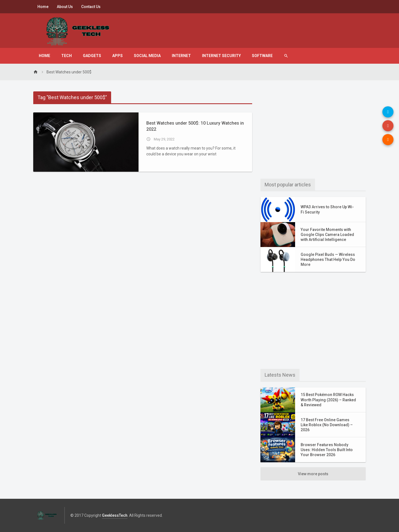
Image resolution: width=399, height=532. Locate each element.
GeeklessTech (115, 515)
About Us (65, 7)
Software (262, 56)
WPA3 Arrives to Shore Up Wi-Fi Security (327, 209)
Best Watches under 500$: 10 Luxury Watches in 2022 (195, 126)
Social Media (147, 56)
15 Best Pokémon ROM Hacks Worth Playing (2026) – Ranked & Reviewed (328, 400)
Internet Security (221, 56)
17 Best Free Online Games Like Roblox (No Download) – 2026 (327, 425)
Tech (66, 56)
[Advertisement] (313, 130)
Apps (117, 56)
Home (43, 7)
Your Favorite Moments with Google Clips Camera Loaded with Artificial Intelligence (327, 235)
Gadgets (92, 56)
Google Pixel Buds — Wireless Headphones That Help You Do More (328, 259)
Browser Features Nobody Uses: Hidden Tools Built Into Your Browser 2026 (327, 450)
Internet (181, 56)
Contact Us (91, 7)
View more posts (313, 474)
